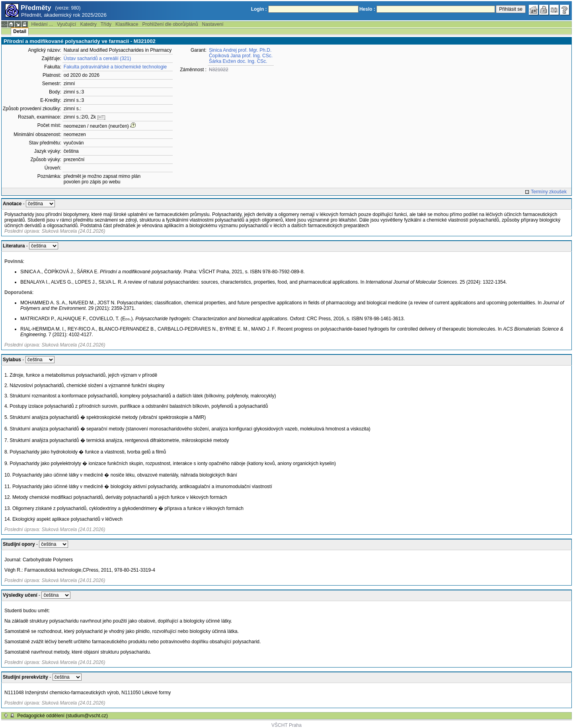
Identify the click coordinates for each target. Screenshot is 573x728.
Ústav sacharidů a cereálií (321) (97, 58)
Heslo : (367, 9)
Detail (20, 31)
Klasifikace (127, 24)
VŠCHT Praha (286, 725)
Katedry (88, 24)
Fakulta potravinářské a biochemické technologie (115, 67)
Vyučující (66, 24)
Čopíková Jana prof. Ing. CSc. (241, 56)
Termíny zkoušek (549, 192)
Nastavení (213, 24)
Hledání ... (42, 24)
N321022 (219, 70)
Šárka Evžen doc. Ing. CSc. (238, 61)
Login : (259, 9)
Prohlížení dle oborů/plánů (170, 24)
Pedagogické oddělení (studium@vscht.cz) (62, 716)
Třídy (106, 24)
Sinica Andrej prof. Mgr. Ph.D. (240, 50)
